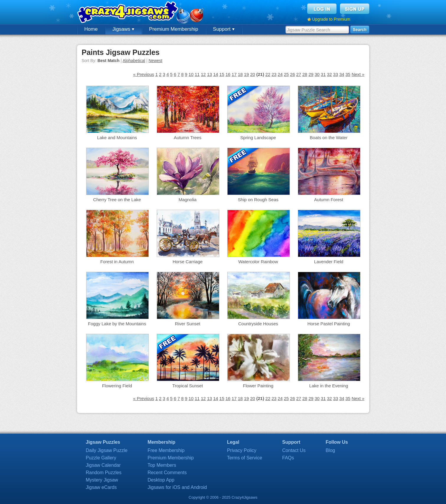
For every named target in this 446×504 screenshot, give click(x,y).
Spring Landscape (258, 138)
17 (234, 74)
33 (336, 74)
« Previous (144, 74)
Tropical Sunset (188, 386)
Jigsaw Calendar (103, 465)
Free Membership (166, 450)
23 (274, 74)
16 (228, 74)
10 (191, 74)
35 (348, 74)
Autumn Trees (188, 138)
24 (280, 74)
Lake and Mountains (117, 138)
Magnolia (188, 200)
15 (222, 74)
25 (286, 74)
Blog (330, 450)
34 (342, 74)
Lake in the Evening (329, 386)
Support (224, 29)
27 (299, 74)
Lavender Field (329, 262)
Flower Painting (258, 386)
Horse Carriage (188, 262)
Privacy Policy (242, 450)
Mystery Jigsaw (102, 480)
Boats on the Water (329, 138)
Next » (358, 74)
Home (91, 29)
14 (216, 74)
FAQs (288, 458)
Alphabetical (134, 61)
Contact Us (294, 450)
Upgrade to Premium (331, 19)
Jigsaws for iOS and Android (177, 487)
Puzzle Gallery (101, 458)
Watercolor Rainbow (258, 262)
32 (330, 74)
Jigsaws (123, 29)
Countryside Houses (258, 324)
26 (293, 74)
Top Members (162, 465)
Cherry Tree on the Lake (117, 200)
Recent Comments (167, 473)
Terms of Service (245, 458)
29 (311, 74)
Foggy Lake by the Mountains (117, 324)
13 (209, 74)
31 (323, 74)
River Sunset (188, 324)
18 (240, 74)
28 (305, 74)
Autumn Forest (329, 200)
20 (253, 74)
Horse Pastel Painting (329, 324)
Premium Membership (174, 29)
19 (247, 74)
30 (317, 74)
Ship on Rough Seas (258, 200)
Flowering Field (117, 386)
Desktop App (161, 480)
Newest (155, 61)
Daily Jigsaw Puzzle (107, 450)
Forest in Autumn (117, 262)
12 (204, 74)
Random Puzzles (104, 473)
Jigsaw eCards (101, 487)
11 (197, 74)
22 (268, 74)
